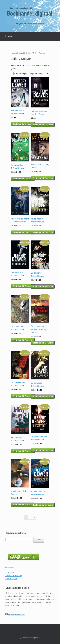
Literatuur (10, 572)
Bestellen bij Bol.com (23, 124)
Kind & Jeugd (11, 578)
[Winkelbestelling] (31, 74)
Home (13, 53)
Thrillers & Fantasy (14, 576)
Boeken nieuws (17, 615)
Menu (9, 36)
